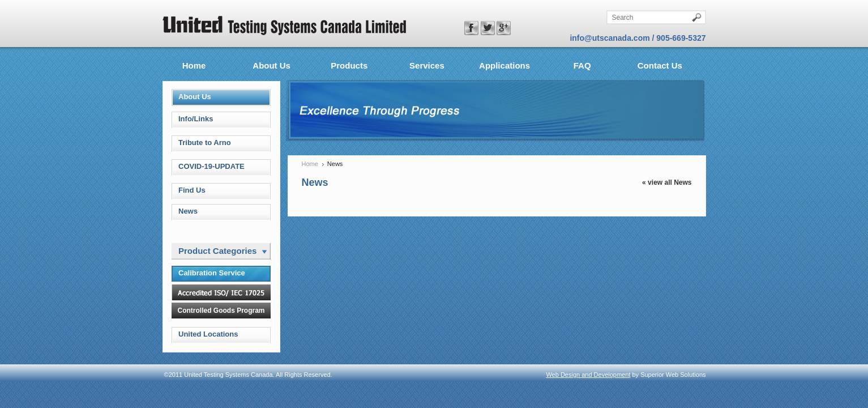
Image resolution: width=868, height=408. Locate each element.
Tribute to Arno (205, 143)
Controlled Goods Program (221, 311)
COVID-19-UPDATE (211, 166)
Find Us (192, 190)
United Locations (208, 334)
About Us (271, 65)
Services (427, 65)
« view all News (667, 182)
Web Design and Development (588, 375)
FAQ (582, 65)
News (188, 211)
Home (194, 65)
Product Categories (223, 251)
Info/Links (196, 119)
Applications (504, 65)
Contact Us (660, 65)
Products (349, 65)
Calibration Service (212, 273)
